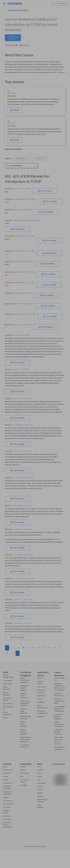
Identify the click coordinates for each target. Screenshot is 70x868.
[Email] (35, 414)
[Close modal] (55, 389)
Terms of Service (25, 478)
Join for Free (35, 434)
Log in (31, 464)
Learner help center (35, 473)
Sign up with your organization (25, 469)
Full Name (19, 401)
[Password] (32, 426)
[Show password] (52, 426)
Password (19, 419)
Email (18, 410)
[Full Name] (35, 405)
